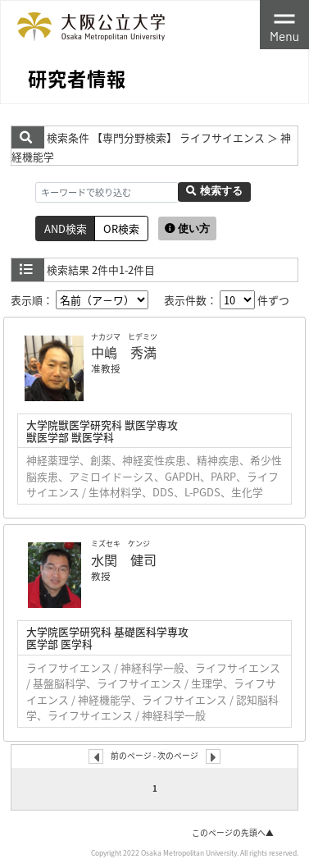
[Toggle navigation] (284, 25)
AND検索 (66, 228)
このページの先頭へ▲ (233, 833)
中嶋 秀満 (124, 352)
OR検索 (121, 228)
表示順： (80, 300)
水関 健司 (124, 560)
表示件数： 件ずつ (227, 300)
